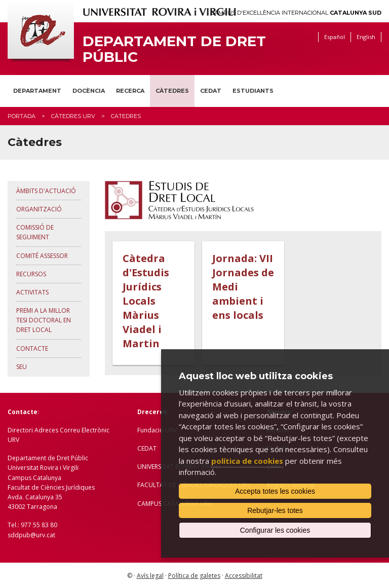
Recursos (31, 274)
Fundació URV (157, 430)
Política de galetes (194, 576)
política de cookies (247, 461)
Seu (22, 367)
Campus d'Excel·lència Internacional (296, 13)
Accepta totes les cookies (275, 491)
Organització (39, 209)
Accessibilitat (244, 576)
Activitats (32, 292)
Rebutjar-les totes (275, 510)
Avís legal (150, 576)
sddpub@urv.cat (31, 535)
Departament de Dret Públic (174, 49)
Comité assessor (42, 256)
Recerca (130, 91)
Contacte (32, 348)
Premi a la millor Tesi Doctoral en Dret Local (44, 320)
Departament (37, 91)
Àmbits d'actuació (46, 191)
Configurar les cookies (275, 530)
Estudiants (253, 91)
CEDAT (211, 91)
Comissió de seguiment (35, 232)
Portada (22, 116)
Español (335, 37)
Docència (89, 91)
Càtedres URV (73, 116)
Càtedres (172, 91)
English (366, 37)
